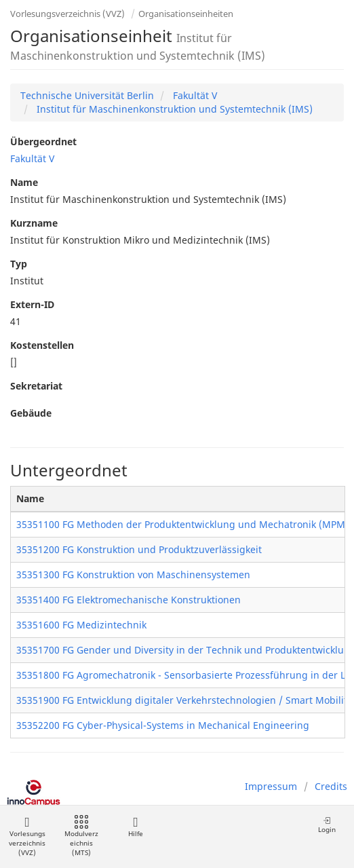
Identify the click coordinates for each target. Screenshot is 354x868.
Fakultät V (194, 95)
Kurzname (34, 223)
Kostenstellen (42, 345)
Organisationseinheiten (186, 14)
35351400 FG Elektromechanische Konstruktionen (129, 600)
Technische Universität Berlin (87, 95)
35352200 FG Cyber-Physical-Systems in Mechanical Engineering (163, 725)
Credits (331, 786)
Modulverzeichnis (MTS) (81, 836)
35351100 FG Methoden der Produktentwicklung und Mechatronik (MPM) (182, 524)
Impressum (271, 786)
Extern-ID (32, 304)
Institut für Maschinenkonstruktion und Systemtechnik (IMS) (173, 109)
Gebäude (31, 413)
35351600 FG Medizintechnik (81, 625)
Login (327, 825)
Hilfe (135, 827)
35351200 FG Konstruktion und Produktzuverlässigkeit (139, 549)
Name (24, 182)
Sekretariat (36, 386)
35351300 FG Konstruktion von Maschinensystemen (133, 574)
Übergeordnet (43, 141)
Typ (19, 264)
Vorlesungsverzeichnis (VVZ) (67, 14)
